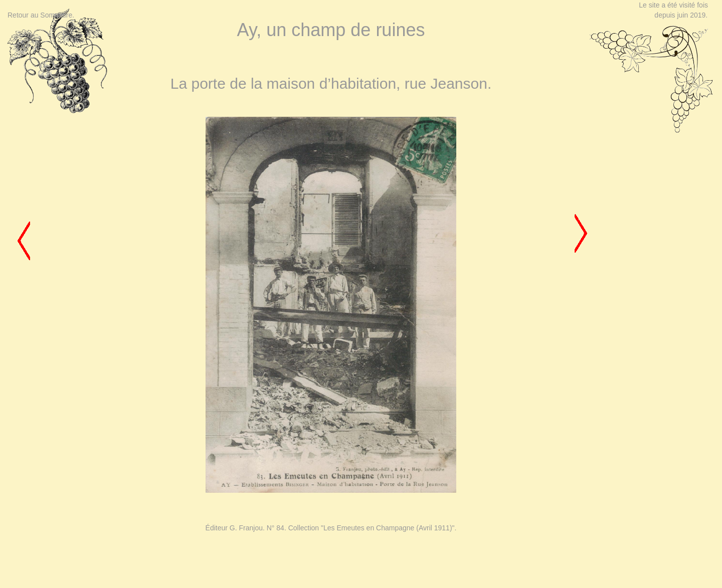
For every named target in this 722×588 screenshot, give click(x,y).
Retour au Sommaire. (41, 15)
